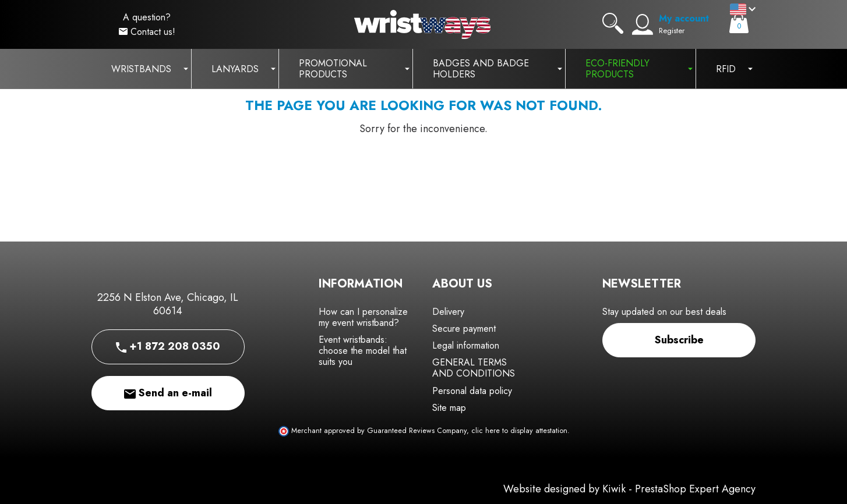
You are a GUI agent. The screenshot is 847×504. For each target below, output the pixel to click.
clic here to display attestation (519, 431)
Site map (449, 408)
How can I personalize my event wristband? (363, 317)
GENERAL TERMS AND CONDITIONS (474, 368)
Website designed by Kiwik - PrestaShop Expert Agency (629, 489)
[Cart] (739, 23)
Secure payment (464, 329)
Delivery (448, 312)
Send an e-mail (168, 393)
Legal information (466, 345)
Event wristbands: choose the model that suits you (363, 351)
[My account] (643, 24)
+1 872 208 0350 (168, 346)
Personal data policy (472, 391)
